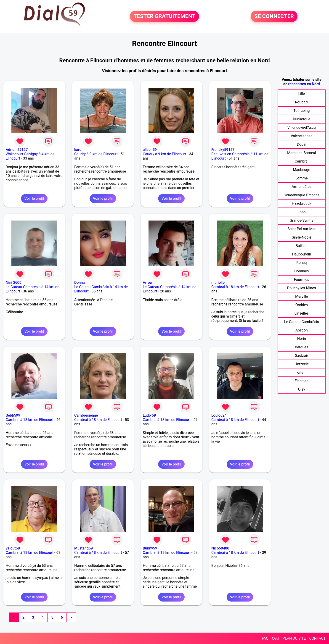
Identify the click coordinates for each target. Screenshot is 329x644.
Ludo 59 (149, 415)
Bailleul (302, 246)
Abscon (302, 330)
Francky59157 (223, 150)
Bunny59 (150, 548)
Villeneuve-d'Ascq (302, 127)
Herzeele (302, 364)
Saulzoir (301, 356)
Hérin (302, 339)
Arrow (148, 283)
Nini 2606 (14, 283)
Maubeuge (301, 170)
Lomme (302, 178)
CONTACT (317, 638)
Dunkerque (302, 119)
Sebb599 (13, 415)
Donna (80, 283)
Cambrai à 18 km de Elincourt (235, 287)
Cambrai (302, 161)
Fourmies (302, 280)
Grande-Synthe (302, 220)
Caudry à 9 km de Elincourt (96, 154)
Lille (301, 94)
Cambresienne (86, 415)
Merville (302, 296)
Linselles (302, 313)
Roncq (301, 263)
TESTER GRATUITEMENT (164, 16)
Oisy (302, 389)
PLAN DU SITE (294, 638)
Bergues (302, 347)
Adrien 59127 (17, 150)
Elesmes (302, 381)
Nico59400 (220, 548)
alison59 (150, 150)
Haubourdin (301, 254)
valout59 (13, 548)
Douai (301, 144)
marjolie (218, 283)
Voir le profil (34, 198)
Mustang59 (84, 548)
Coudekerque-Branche (302, 195)
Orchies (302, 305)
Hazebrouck (301, 204)
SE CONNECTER (274, 16)
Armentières (301, 187)
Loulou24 (219, 415)
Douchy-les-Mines (302, 288)
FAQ (265, 638)
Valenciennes (301, 136)
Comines (301, 271)
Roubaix (301, 102)
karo (78, 150)
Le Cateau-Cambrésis (302, 322)
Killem (302, 372)
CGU (276, 638)
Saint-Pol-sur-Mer (301, 229)
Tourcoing (301, 111)
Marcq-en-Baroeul (302, 153)
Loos (301, 212)
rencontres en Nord (304, 84)
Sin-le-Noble (301, 237)
